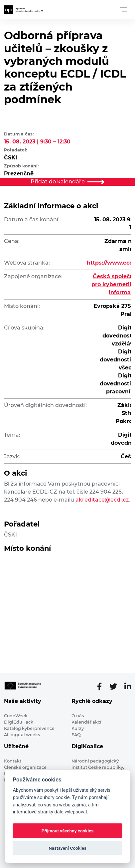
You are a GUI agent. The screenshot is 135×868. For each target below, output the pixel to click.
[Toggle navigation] (123, 9)
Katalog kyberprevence (29, 728)
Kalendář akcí (86, 722)
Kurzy (78, 728)
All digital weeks (22, 735)
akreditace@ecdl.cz (102, 500)
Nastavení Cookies (67, 848)
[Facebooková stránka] (102, 687)
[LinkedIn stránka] (128, 687)
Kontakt (13, 761)
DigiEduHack (19, 722)
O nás (78, 716)
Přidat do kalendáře (67, 182)
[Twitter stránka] (116, 687)
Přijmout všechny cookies (68, 831)
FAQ (76, 735)
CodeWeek (16, 716)
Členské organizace (25, 767)
